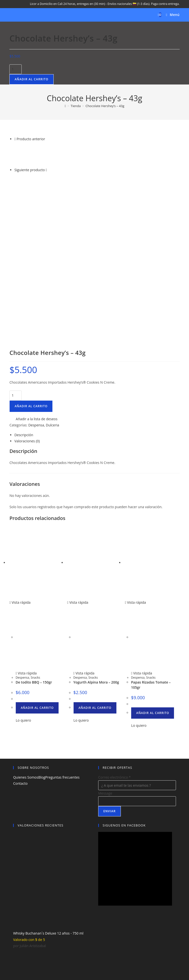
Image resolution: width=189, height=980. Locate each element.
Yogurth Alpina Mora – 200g (96, 541)
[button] (33, 278)
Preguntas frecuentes (62, 637)
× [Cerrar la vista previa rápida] (1, 959)
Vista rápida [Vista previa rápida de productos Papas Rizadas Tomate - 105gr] (135, 462)
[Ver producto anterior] (15, 139)
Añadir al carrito (31, 79)
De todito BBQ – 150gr (34, 541)
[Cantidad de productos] (16, 69)
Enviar (110, 670)
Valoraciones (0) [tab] (27, 300)
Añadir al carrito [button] (37, 567)
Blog (42, 637)
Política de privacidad (104, 945)
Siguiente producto (30, 170)
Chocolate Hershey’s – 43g (105, 106)
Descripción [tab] (24, 294)
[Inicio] (65, 106)
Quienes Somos (26, 637)
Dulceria (52, 284)
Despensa (36, 284)
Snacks (35, 537)
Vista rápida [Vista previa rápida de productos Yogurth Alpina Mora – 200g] (78, 462)
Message (105, 652)
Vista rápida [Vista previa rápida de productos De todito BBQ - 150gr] (20, 462)
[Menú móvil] (171, 15)
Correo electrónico (114, 637)
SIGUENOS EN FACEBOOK (124, 685)
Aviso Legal (78, 945)
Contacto (20, 643)
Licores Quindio (92, 951)
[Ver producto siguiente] (46, 170)
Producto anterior (31, 139)
